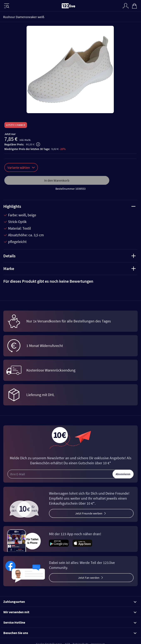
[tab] (70, 281)
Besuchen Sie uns (70, 633)
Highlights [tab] (69, 206)
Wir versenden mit (70, 612)
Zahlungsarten (70, 602)
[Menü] (7, 6)
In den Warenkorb (57, 180)
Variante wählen (21, 167)
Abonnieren (123, 474)
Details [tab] (69, 256)
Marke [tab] (69, 268)
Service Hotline (70, 622)
